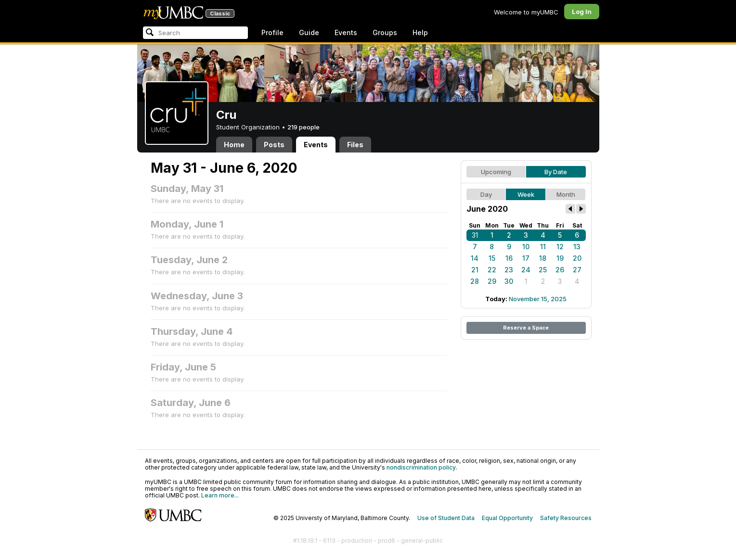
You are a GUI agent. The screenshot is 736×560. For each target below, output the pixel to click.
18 (543, 258)
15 (492, 258)
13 (577, 247)
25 (543, 270)
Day (486, 194)
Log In (582, 12)
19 (560, 258)
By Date (556, 172)
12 (560, 247)
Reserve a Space (526, 328)
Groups (385, 32)
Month (566, 194)
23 (509, 270)
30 (509, 281)
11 (543, 247)
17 (526, 258)
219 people (303, 127)
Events (346, 32)
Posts (274, 145)
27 (577, 270)
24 (526, 270)
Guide (309, 32)
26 (560, 270)
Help (420, 32)
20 (577, 258)
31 (475, 235)
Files (355, 145)
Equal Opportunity (507, 518)
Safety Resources (566, 518)
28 (475, 281)
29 (492, 281)
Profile (272, 32)
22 (492, 270)
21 (475, 270)
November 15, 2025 (538, 299)
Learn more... (220, 495)
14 (475, 258)
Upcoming (496, 172)
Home (234, 145)
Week (526, 194)
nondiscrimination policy (421, 467)
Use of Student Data (446, 518)
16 (509, 258)
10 (526, 247)
